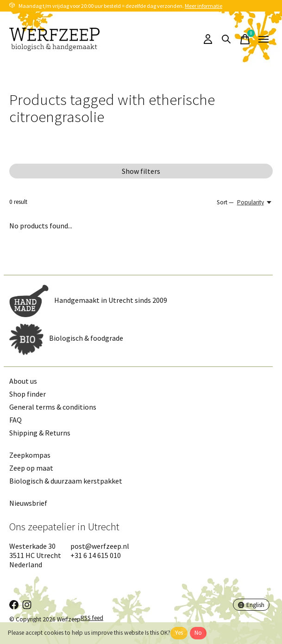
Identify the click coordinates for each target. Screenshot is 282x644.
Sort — (225, 202)
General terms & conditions (53, 407)
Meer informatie (204, 6)
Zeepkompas (30, 455)
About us (23, 381)
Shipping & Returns (40, 433)
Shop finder (28, 394)
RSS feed (92, 618)
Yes (179, 633)
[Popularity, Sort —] (255, 202)
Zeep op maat (31, 468)
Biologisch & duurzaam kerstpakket (66, 481)
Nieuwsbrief (28, 503)
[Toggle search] (226, 39)
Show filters (141, 171)
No (198, 633)
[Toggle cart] (245, 39)
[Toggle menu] (263, 39)
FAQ (16, 420)
